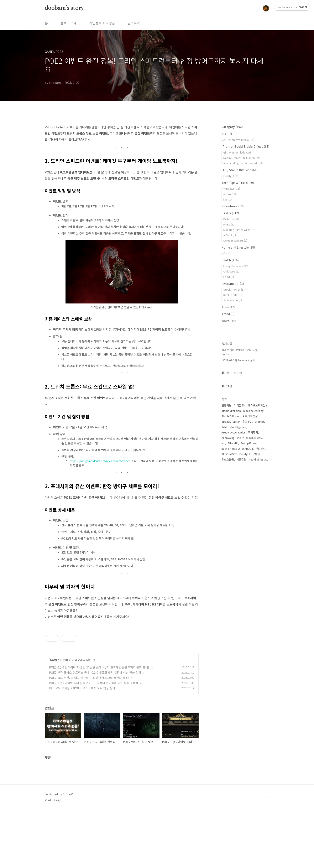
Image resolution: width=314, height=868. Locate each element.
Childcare (232, 271)
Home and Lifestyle (238, 247)
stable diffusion (231, 411)
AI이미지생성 (250, 416)
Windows (232, 189)
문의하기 (134, 23)
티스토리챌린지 (255, 438)
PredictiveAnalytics (234, 432)
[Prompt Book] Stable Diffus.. (245, 146)
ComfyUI (231, 176)
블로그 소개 (69, 23)
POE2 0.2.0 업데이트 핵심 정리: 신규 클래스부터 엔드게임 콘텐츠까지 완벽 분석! (99, 726)
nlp (223, 443)
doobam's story (64, 8)
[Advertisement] (122, 653)
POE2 (67, 718)
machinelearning (253, 411)
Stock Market (234, 289)
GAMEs (55, 718)
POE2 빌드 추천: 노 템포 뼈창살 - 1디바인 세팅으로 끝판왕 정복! (89, 736)
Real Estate (232, 295)
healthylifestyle (259, 459)
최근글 (226, 373)
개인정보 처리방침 (102, 23)
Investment (233, 284)
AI (227, 134)
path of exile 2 (231, 449)
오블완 (256, 454)
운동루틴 (247, 422)
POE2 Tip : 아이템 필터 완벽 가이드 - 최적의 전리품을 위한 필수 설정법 (94, 741)
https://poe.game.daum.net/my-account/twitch (100, 461)
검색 (256, 8)
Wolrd (229, 321)
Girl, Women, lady (237, 152)
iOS (227, 199)
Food (229, 277)
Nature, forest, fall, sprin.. (242, 158)
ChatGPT (232, 454)
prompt (259, 422)
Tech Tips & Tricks (238, 183)
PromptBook (248, 443)
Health (230, 260)
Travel (228, 307)
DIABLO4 (247, 449)
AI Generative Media (239, 140)
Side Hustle (233, 300)
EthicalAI (233, 443)
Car (227, 253)
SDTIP (236, 422)
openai (226, 422)
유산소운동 (228, 459)
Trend (228, 314)
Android (230, 194)
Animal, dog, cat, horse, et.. (243, 163)
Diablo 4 (231, 219)
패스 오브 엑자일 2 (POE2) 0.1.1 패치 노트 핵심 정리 (82, 746)
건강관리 (260, 449)
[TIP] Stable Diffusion (240, 170)
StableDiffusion (231, 416)
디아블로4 (240, 405)
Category (232, 127)
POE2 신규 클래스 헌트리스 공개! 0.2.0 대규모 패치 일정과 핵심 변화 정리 (95, 731)
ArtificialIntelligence (234, 427)
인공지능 (226, 405)
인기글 (238, 373)
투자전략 (253, 432)
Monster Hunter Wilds (239, 230)
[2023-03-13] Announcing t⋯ (239, 360)
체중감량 (241, 459)
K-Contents (233, 206)
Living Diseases (236, 266)
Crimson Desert (235, 241)
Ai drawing (228, 438)
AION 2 (230, 235)
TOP (266, 854)
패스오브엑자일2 (257, 405)
